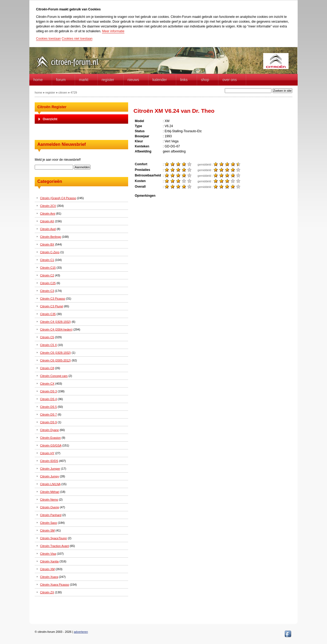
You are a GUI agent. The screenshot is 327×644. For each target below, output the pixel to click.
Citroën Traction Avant (54, 546)
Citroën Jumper (50, 469)
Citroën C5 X (48, 345)
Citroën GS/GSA (51, 445)
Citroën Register (52, 107)
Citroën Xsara (49, 577)
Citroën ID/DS (49, 461)
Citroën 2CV (48, 206)
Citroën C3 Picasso (53, 299)
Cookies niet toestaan (77, 39)
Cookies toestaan (48, 39)
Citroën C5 (47, 337)
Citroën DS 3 (48, 391)
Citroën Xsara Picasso (55, 585)
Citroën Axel (48, 229)
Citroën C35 (48, 314)
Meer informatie (113, 31)
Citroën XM (47, 569)
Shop (205, 80)
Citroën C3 (47, 291)
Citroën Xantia (49, 561)
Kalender (160, 80)
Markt (84, 80)
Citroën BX (47, 244)
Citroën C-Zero (50, 252)
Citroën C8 (47, 368)
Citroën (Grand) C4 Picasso (58, 198)
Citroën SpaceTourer (54, 538)
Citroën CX (47, 384)
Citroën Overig (50, 507)
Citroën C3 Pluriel (52, 306)
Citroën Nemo (49, 500)
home (38, 80)
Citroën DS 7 (48, 414)
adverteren (81, 632)
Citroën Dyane (49, 430)
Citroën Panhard (51, 515)
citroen (63, 92)
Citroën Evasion (50, 438)
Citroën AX (47, 221)
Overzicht (50, 119)
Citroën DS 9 (48, 422)
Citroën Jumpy (50, 476)
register (50, 92)
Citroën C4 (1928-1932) (56, 322)
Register (108, 80)
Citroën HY (47, 453)
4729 (74, 92)
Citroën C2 (47, 275)
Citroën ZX (47, 592)
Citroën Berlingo (51, 237)
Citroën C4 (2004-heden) (56, 329)
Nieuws (133, 80)
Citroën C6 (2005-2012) (56, 360)
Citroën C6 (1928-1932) (56, 353)
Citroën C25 (48, 283)
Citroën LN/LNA (50, 484)
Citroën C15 (48, 268)
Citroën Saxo (49, 523)
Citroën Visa (48, 554)
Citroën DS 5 (48, 407)
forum (61, 80)
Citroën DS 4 (48, 399)
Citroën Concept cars (54, 376)
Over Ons (230, 80)
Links (184, 80)
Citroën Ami (48, 214)
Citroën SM (47, 530)
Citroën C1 (47, 260)
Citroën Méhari (50, 492)
